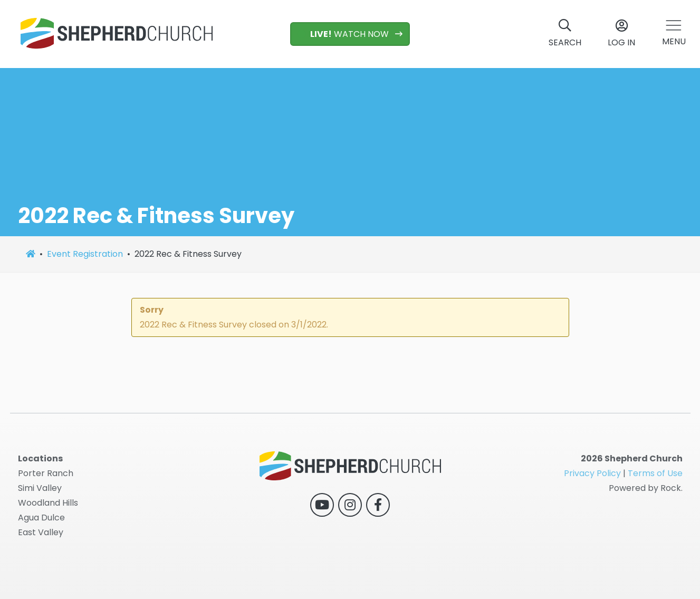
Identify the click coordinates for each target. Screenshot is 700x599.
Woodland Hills (48, 503)
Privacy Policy (592, 473)
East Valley (41, 532)
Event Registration (85, 254)
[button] (674, 34)
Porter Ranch (46, 473)
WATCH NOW (344, 34)
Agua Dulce (41, 518)
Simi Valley (40, 488)
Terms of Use (655, 473)
